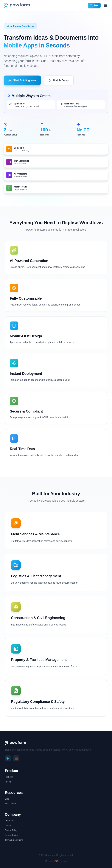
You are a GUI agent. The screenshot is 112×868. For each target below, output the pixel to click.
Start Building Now (22, 80)
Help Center (10, 804)
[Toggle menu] (105, 5)
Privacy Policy (11, 835)
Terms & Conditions (14, 840)
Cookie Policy (11, 830)
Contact (9, 825)
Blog (7, 799)
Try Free (94, 5)
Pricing (8, 782)
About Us (9, 821)
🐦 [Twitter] (8, 758)
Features (9, 777)
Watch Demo (58, 80)
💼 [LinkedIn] (16, 758)
